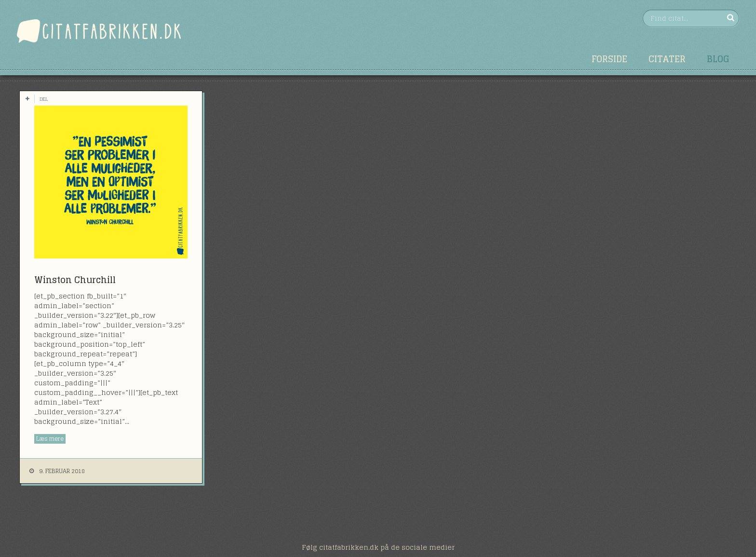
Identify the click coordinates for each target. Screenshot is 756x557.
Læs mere (50, 439)
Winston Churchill (75, 280)
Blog (718, 59)
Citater (667, 59)
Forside (609, 59)
